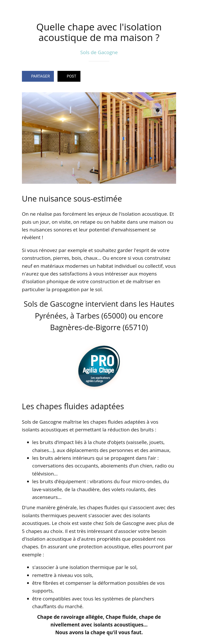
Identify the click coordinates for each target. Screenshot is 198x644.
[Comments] (170, 77)
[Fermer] (8, 8)
